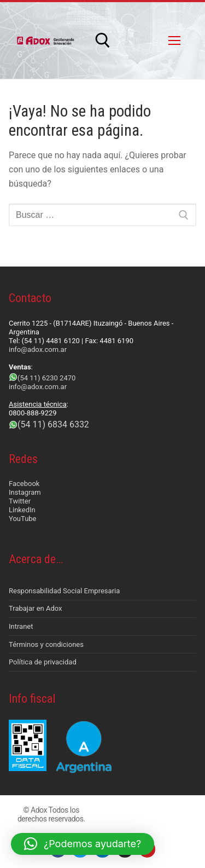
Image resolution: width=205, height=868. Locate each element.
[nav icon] (174, 40)
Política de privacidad (43, 662)
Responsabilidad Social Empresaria (64, 591)
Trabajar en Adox (36, 608)
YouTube (23, 519)
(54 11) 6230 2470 (46, 378)
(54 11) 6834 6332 (53, 424)
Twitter (20, 501)
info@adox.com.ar (38, 349)
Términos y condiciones (46, 644)
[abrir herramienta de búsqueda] (103, 40)
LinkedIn (22, 510)
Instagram (25, 492)
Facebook (24, 484)
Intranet (21, 626)
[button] (83, 844)
